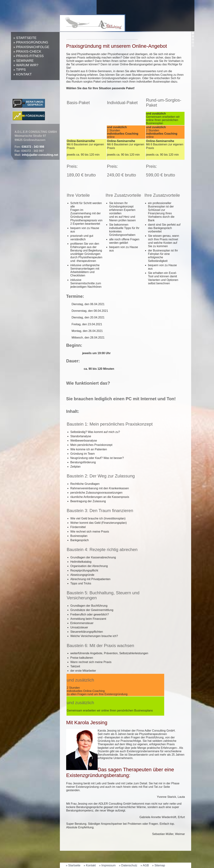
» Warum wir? (26, 65)
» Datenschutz (128, 865)
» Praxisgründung (31, 42)
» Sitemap (159, 865)
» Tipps (20, 70)
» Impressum (107, 865)
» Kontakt (22, 74)
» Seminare (23, 61)
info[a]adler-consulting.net (40, 155)
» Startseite (25, 38)
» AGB (145, 865)
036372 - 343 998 (33, 147)
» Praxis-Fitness (29, 56)
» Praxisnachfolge (31, 47)
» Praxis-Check (27, 51)
